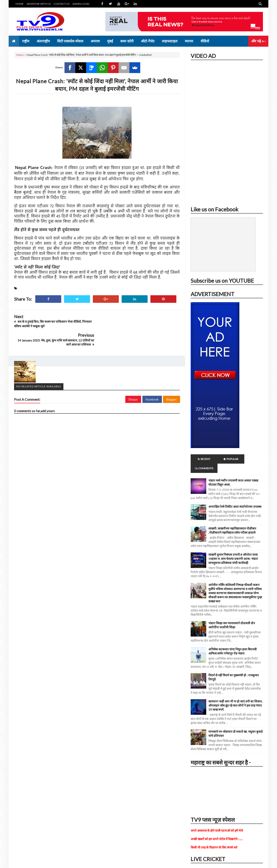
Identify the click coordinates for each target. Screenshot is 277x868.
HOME (20, 4)
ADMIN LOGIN (81, 4)
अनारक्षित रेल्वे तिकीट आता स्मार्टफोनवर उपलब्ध (235, 497)
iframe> (227, 132)
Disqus (133, 381)
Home (20, 55)
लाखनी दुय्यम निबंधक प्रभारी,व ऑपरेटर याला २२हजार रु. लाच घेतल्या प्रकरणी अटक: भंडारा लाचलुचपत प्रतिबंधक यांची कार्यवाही (233, 549)
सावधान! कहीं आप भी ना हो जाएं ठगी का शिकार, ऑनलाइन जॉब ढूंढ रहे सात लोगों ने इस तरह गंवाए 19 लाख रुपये (235, 696)
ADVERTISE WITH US (39, 4)
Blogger (172, 381)
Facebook (152, 381)
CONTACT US (62, 4)
